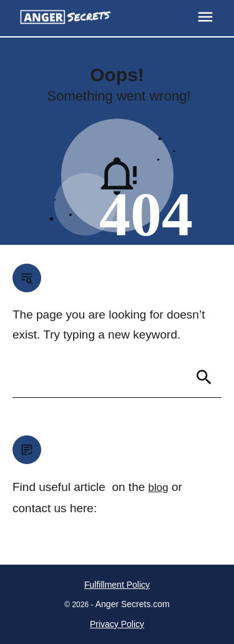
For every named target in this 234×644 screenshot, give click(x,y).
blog (158, 488)
